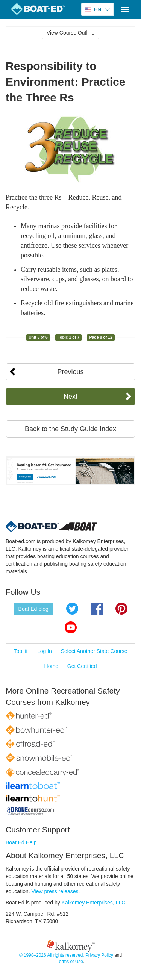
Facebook (97, 609)
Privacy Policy (99, 955)
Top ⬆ (21, 651)
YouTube (71, 627)
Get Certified (82, 666)
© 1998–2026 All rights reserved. (52, 955)
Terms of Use (70, 962)
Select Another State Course (94, 651)
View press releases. (56, 891)
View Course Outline (70, 33)
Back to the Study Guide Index (70, 429)
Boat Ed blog (33, 609)
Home (51, 666)
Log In (45, 651)
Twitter (72, 609)
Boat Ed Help (21, 842)
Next (70, 397)
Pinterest (121, 609)
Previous (70, 372)
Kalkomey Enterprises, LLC (94, 903)
